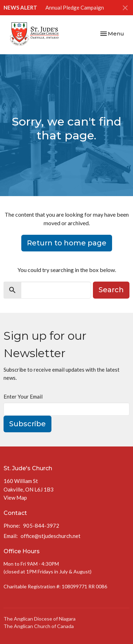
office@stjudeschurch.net (51, 536)
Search (111, 290)
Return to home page (67, 243)
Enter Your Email (23, 396)
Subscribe (27, 424)
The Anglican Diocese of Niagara (40, 619)
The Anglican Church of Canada (39, 626)
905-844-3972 (41, 526)
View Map (15, 498)
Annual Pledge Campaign (75, 7)
